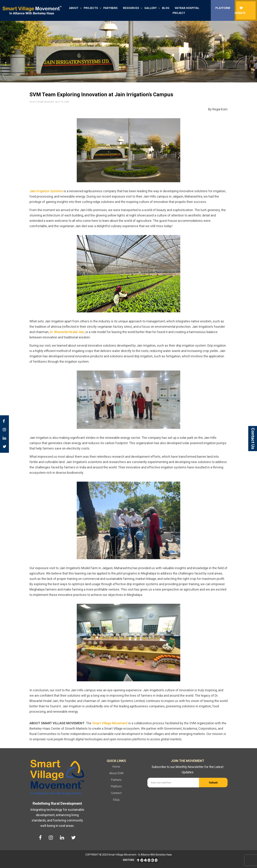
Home (116, 767)
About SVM (116, 773)
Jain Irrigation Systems (46, 191)
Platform (223, 8)
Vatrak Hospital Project (186, 11)
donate (240, 10)
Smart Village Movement (110, 723)
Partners (110, 8)
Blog (166, 8)
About (74, 8)
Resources (131, 8)
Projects (91, 8)
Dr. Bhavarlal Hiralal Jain (67, 332)
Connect (116, 793)
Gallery (151, 8)
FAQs (116, 800)
